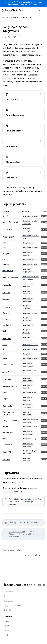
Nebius (5, 427)
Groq (5, 260)
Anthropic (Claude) (10, 230)
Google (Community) (11, 421)
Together (6, 399)
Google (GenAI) (9, 237)
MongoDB (7, 254)
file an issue (36, 523)
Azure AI (6, 372)
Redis (5, 393)
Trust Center (9, 610)
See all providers (10, 479)
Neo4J (5, 439)
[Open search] (39, 10)
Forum (6, 597)
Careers (7, 630)
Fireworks (7, 319)
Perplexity (7, 379)
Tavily (5, 344)
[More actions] (44, 10)
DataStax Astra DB (10, 387)
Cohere (6, 313)
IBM (4, 354)
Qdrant (5, 349)
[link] (23, 97)
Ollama (5, 248)
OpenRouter (8, 406)
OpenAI (6, 216)
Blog (6, 635)
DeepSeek (7, 338)
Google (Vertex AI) (10, 222)
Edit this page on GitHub (18, 523)
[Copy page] (10, 37)
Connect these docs (17, 531)
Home (6, 621)
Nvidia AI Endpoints (10, 278)
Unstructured (8, 433)
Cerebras (6, 459)
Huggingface (8, 270)
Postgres (6, 292)
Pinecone (6, 307)
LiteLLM (6, 331)
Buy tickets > (35, 5)
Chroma (6, 264)
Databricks (7, 285)
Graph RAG (7, 452)
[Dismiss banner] (44, 3)
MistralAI (6, 300)
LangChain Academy (12, 605)
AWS (4, 243)
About (6, 626)
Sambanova (7, 445)
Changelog (8, 601)
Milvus (5, 359)
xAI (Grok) (7, 325)
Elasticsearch (8, 365)
